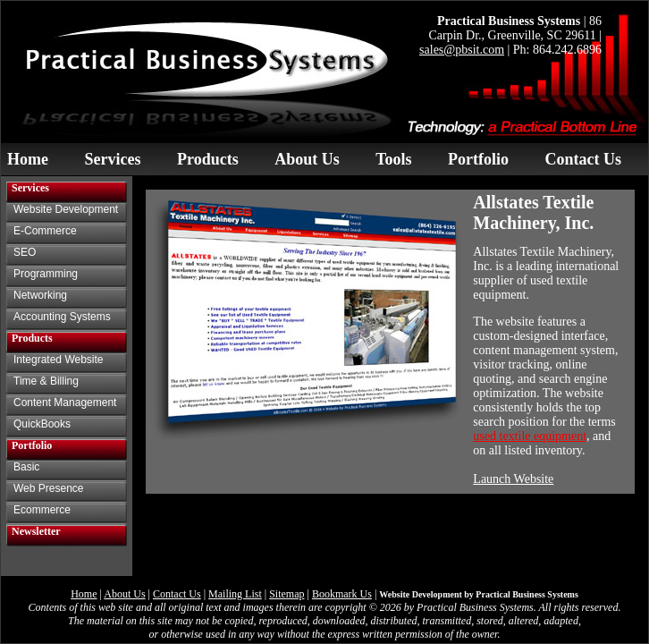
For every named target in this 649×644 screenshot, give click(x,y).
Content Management (65, 402)
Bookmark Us (342, 594)
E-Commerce (45, 231)
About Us (307, 159)
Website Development (66, 209)
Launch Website (513, 479)
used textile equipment (530, 436)
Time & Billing (46, 381)
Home (28, 159)
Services (112, 159)
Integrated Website (59, 360)
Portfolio (478, 159)
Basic (26, 467)
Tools (393, 159)
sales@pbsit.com (462, 50)
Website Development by (479, 594)
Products (208, 159)
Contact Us (584, 159)
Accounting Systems (62, 317)
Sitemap (287, 594)
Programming (46, 274)
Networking (40, 295)
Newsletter (36, 531)
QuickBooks (42, 424)
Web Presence (49, 488)
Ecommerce (42, 510)
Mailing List (235, 594)
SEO (25, 252)
